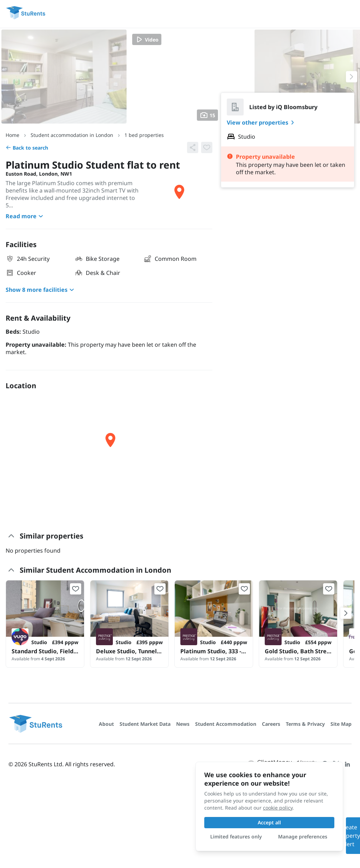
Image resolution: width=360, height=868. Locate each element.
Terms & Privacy (305, 724)
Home (12, 135)
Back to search (27, 148)
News (183, 724)
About (106, 724)
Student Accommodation (226, 724)
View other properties (262, 122)
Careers (271, 724)
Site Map (341, 724)
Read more (25, 216)
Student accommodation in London (72, 135)
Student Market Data (145, 724)
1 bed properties (144, 135)
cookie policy (278, 808)
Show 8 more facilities (41, 290)
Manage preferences (303, 836)
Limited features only (236, 836)
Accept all (269, 822)
